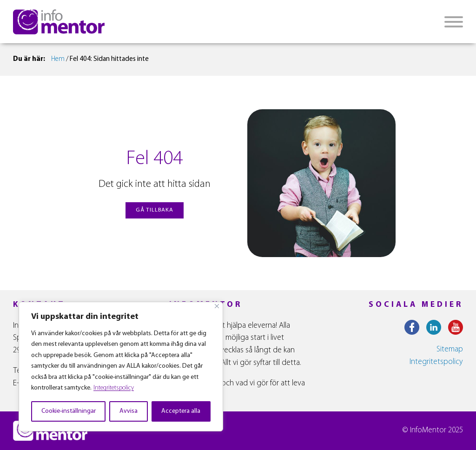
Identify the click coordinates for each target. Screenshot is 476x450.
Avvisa (129, 411)
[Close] (217, 306)
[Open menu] (454, 22)
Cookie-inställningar (69, 411)
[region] (121, 367)
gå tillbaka (155, 210)
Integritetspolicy (114, 388)
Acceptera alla (181, 411)
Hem (58, 59)
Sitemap (450, 349)
